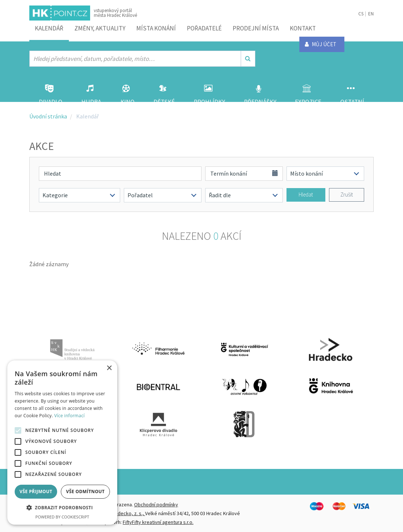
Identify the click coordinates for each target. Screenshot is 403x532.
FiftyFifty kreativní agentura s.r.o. (158, 522)
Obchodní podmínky (156, 505)
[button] (62, 508)
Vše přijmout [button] (36, 491)
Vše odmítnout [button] (85, 491)
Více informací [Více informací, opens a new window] (69, 416)
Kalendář (49, 28)
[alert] (62, 443)
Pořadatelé (204, 28)
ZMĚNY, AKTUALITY (100, 28)
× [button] (109, 368)
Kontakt (303, 28)
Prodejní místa (256, 28)
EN (371, 14)
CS (361, 14)
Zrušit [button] (347, 195)
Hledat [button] (306, 195)
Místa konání (156, 28)
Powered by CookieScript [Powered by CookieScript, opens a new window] (62, 517)
